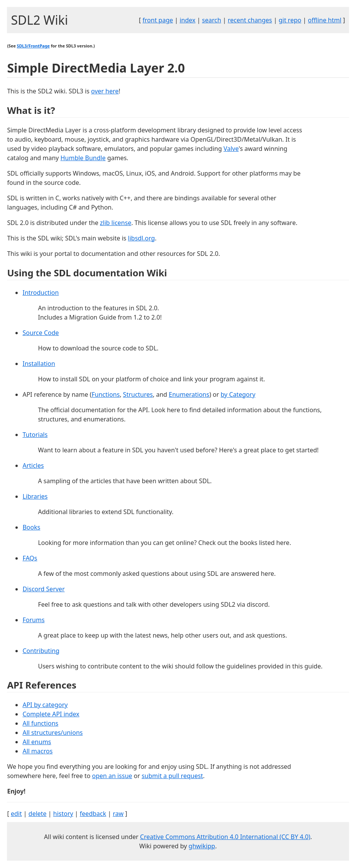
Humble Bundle (83, 158)
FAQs (30, 558)
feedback (93, 814)
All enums (37, 742)
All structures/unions (52, 733)
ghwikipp (202, 846)
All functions (40, 723)
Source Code (40, 333)
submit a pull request (172, 776)
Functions (106, 394)
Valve (231, 149)
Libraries (35, 496)
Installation (39, 364)
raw (118, 814)
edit (16, 814)
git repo (290, 20)
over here (105, 91)
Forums (33, 620)
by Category (238, 394)
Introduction (40, 293)
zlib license (116, 223)
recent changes (250, 20)
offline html (325, 20)
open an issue (112, 776)
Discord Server (43, 589)
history (63, 814)
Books (31, 527)
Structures (138, 394)
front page (158, 20)
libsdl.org (142, 238)
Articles (33, 465)
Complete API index (51, 714)
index (188, 20)
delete (38, 814)
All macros (37, 751)
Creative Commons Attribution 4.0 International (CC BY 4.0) (225, 837)
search (212, 20)
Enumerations (189, 394)
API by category (45, 705)
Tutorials (35, 435)
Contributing (41, 651)
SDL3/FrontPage (33, 46)
